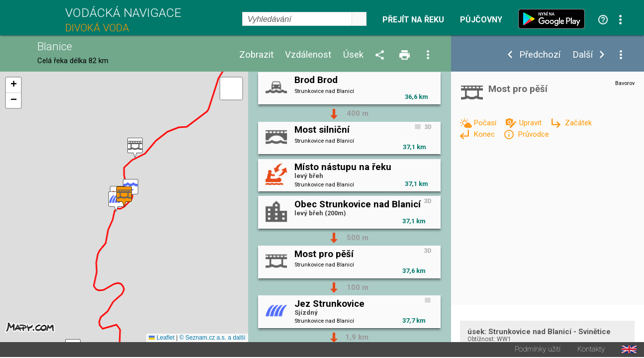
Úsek (353, 55)
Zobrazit (256, 55)
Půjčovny (481, 20)
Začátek (578, 123)
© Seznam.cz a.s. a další (213, 339)
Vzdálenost (308, 55)
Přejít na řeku (413, 20)
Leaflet (161, 339)
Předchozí (540, 55)
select (359, 19)
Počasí (486, 123)
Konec (485, 134)
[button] (135, 148)
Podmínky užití (538, 350)
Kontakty (591, 350)
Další (583, 55)
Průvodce (533, 134)
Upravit (531, 123)
